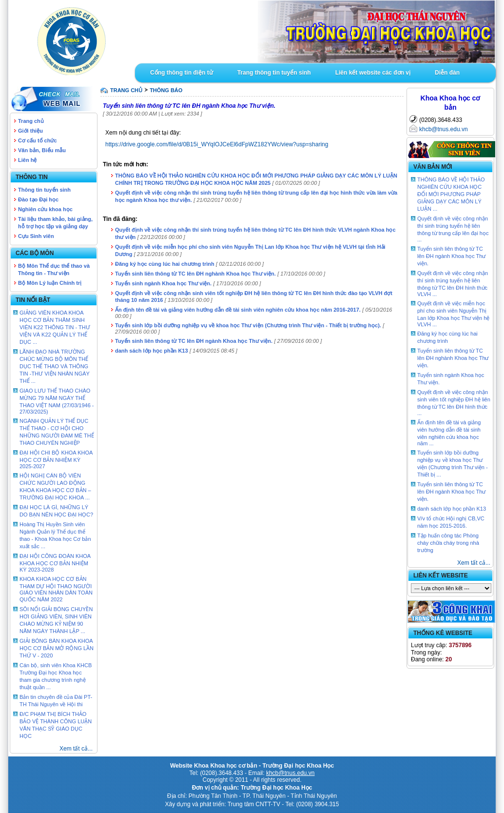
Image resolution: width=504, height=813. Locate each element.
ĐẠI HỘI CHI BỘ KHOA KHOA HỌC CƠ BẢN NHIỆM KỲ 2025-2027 (56, 459)
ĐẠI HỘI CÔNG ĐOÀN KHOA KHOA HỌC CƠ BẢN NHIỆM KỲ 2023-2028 (55, 563)
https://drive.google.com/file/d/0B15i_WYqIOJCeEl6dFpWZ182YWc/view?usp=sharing (217, 144)
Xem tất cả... (76, 749)
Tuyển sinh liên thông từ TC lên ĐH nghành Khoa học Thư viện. (195, 274)
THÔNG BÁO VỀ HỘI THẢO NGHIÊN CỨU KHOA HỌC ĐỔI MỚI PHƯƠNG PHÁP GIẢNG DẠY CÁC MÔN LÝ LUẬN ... (451, 194)
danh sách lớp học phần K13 (152, 351)
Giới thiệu (30, 131)
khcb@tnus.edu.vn (444, 129)
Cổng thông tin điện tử (182, 73)
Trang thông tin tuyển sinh (274, 73)
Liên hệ (27, 160)
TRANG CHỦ (126, 90)
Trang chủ (31, 121)
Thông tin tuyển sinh (44, 190)
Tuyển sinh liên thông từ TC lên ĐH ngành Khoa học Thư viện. (194, 341)
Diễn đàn (447, 73)
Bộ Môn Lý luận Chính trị (50, 283)
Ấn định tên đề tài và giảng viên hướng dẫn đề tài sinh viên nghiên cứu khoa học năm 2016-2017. (238, 310)
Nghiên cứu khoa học (45, 209)
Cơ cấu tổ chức (38, 140)
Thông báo (166, 90)
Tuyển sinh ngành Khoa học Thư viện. (163, 283)
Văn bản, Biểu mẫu (42, 150)
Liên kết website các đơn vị (373, 73)
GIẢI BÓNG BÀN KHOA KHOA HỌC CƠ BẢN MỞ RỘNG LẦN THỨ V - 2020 (57, 648)
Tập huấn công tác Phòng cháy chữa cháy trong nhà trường (448, 543)
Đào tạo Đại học (38, 199)
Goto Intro (315, 32)
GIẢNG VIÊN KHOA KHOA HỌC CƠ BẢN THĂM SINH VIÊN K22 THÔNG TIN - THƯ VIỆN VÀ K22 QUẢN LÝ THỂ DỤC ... (55, 327)
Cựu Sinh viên (36, 236)
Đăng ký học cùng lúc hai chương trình (165, 264)
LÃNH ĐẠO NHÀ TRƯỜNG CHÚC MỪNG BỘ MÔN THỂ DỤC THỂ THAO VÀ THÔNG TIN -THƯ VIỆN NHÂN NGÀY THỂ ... (55, 366)
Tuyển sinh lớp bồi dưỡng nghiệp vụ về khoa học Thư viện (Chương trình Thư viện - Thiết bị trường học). (248, 325)
